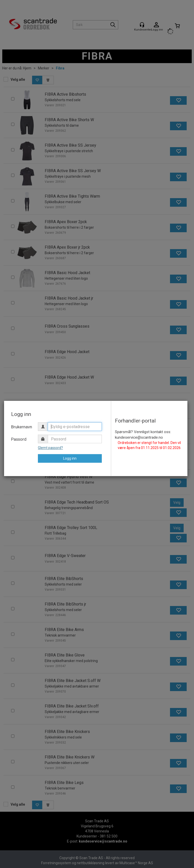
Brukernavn (22, 427)
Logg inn (70, 458)
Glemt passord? (50, 448)
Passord (19, 439)
